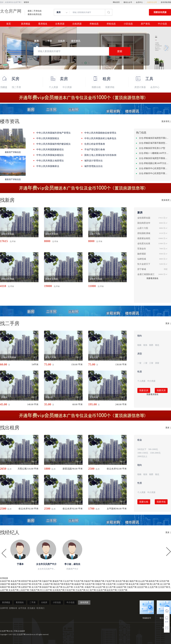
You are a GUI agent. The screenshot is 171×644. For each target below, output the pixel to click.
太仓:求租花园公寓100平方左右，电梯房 (154, 163)
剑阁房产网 (5, 587)
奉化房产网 (134, 584)
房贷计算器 (140, 87)
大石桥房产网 (122, 584)
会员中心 (139, 2)
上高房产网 (24, 590)
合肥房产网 (26, 587)
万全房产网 (80, 590)
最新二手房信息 (35, 11)
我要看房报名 (152, 278)
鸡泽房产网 (26, 584)
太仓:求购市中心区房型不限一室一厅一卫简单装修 (154, 173)
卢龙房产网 (110, 581)
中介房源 (67, 87)
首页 (9, 24)
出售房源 (60, 24)
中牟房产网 (70, 590)
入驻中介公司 (152, 2)
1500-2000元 (155, 453)
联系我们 (40, 608)
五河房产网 (163, 587)
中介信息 (162, 24)
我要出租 (96, 87)
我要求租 (110, 87)
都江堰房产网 (132, 581)
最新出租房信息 (35, 14)
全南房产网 (121, 587)
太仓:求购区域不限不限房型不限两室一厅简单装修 (154, 143)
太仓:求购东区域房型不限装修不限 (154, 158)
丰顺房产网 (90, 587)
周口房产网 (154, 584)
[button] (5, 48)
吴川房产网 (36, 587)
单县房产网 (16, 581)
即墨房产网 (69, 584)
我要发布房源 (160, 12)
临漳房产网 (36, 581)
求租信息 (111, 24)
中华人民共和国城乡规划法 (50, 155)
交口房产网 (111, 587)
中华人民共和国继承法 (48, 166)
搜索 (120, 51)
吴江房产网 (165, 584)
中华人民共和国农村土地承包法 (100, 138)
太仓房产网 (11, 11)
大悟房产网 (111, 584)
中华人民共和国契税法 (48, 138)
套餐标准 (13, 608)
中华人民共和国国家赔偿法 (50, 149)
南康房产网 (79, 584)
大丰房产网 (78, 587)
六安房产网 (122, 590)
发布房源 (84, 602)
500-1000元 (153, 449)
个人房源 (53, 87)
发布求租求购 (166, 2)
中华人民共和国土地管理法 (50, 161)
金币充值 (22, 608)
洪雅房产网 (5, 584)
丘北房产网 (152, 587)
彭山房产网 (143, 581)
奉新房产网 (16, 587)
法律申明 (4, 608)
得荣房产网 (26, 581)
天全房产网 (68, 581)
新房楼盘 (26, 24)
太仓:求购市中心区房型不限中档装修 (154, 168)
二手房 (32, 602)
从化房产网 (100, 587)
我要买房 (161, 390)
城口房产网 (57, 587)
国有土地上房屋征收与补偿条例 (100, 155)
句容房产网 (90, 584)
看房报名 (43, 24)
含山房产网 (68, 587)
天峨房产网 (144, 584)
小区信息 (128, 24)
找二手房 (16, 87)
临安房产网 (112, 590)
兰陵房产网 (132, 587)
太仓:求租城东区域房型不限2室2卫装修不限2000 (154, 138)
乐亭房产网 (164, 581)
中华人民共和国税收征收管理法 (100, 133)
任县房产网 (101, 590)
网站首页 (116, 2)
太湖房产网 (48, 584)
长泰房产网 (5, 581)
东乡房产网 (14, 590)
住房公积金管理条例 (95, 144)
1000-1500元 (143, 453)
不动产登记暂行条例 (95, 149)
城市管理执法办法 (93, 166)
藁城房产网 (57, 581)
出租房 (44, 602)
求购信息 (94, 24)
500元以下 (142, 449)
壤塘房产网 (16, 584)
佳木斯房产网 (58, 590)
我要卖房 (144, 390)
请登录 (26, 2)
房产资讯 (145, 24)
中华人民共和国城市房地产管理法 (53, 133)
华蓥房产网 (100, 584)
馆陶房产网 (99, 581)
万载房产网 (34, 590)
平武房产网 (78, 581)
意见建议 (31, 608)
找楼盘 (4, 87)
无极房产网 (47, 581)
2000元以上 (142, 456)
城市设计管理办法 (93, 161)
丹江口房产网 (46, 590)
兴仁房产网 (91, 590)
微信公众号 (128, 2)
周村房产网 (58, 584)
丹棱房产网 (89, 581)
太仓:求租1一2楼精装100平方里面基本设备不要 (154, 153)
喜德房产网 (47, 587)
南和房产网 (154, 581)
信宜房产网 (142, 587)
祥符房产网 (36, 584)
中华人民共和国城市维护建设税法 (53, 144)
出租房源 (77, 24)
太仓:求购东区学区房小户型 (152, 148)
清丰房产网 (120, 581)
